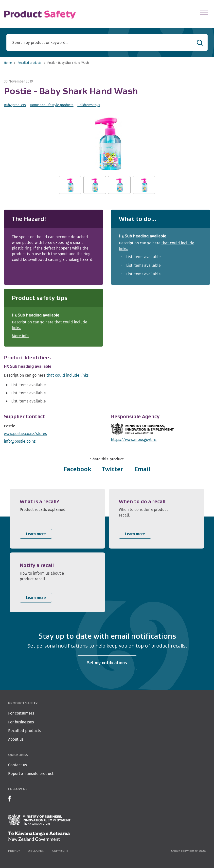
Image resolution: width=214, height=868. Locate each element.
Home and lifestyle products (52, 105)
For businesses (21, 722)
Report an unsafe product (31, 774)
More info (20, 336)
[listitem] (57, 519)
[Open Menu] (204, 13)
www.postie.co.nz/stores (25, 434)
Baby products (15, 105)
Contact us (18, 765)
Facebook (78, 469)
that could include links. (68, 375)
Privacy (14, 851)
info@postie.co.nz (20, 441)
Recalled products (29, 63)
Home (8, 63)
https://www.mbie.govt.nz (134, 440)
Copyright (60, 851)
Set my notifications (107, 663)
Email (142, 469)
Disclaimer (36, 851)
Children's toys (89, 105)
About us (16, 739)
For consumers (21, 713)
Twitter (112, 469)
